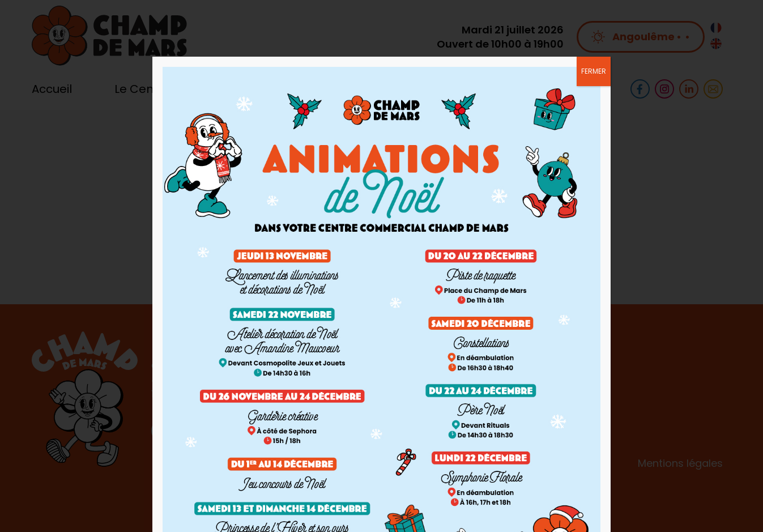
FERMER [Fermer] (594, 71)
